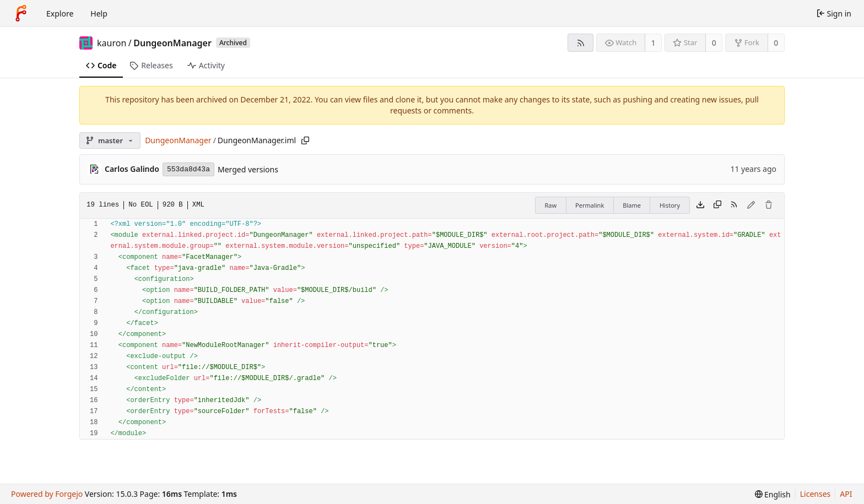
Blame (632, 205)
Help (99, 13)
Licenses (816, 494)
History (670, 205)
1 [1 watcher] (654, 43)
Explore (60, 13)
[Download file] (700, 205)
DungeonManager (172, 43)
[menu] (773, 494)
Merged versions (248, 169)
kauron (112, 43)
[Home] (21, 13)
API (846, 494)
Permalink (590, 205)
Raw (550, 205)
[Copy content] (717, 205)
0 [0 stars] (714, 43)
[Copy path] (305, 140)
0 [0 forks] (776, 43)
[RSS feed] (580, 43)
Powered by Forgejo (47, 494)
